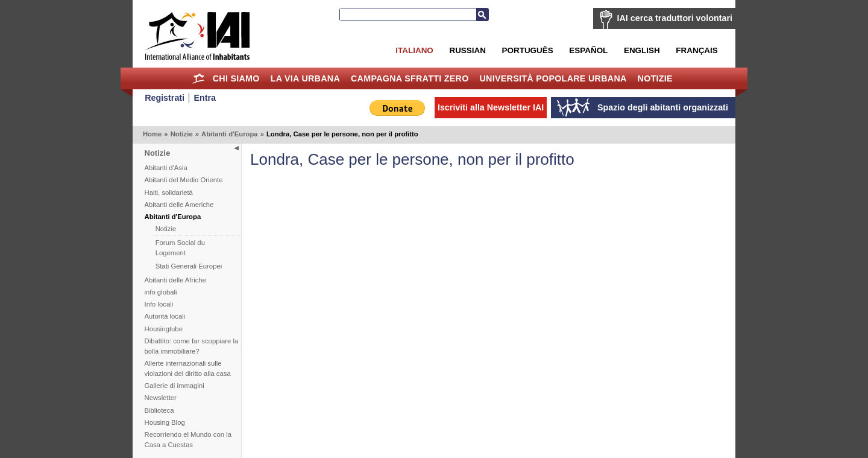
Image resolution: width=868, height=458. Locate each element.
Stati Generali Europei (189, 266)
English (642, 50)
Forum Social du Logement (180, 248)
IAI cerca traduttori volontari (675, 18)
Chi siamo (236, 78)
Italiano (414, 50)
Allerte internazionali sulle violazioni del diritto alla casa (188, 368)
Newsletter (161, 398)
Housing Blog (165, 422)
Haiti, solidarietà (169, 192)
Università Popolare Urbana (553, 78)
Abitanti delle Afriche (175, 280)
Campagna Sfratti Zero (410, 78)
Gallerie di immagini (175, 386)
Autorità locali (165, 316)
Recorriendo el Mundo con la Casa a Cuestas (188, 440)
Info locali (159, 304)
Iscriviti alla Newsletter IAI (491, 107)
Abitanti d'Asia (166, 168)
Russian (467, 50)
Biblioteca (159, 410)
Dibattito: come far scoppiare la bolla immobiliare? (192, 346)
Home (199, 78)
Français (697, 50)
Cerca (482, 14)
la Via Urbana (305, 78)
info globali (161, 292)
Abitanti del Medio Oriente (184, 180)
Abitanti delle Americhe (179, 205)
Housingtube (164, 329)
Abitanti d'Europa (230, 134)
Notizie (655, 78)
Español (588, 50)
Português (528, 50)
